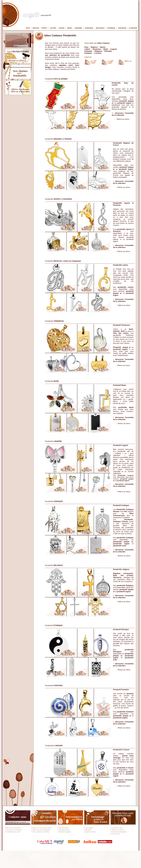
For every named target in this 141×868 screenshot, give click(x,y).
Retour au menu (123, 119)
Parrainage (89, 828)
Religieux (98, 51)
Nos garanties (64, 828)
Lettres (87, 49)
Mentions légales (65, 832)
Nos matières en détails (41, 832)
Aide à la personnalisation (42, 830)
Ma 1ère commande (13, 828)
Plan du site (116, 834)
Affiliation (88, 830)
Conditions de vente (13, 832)
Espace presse (90, 832)
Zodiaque (88, 51)
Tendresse (97, 49)
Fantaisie (88, 53)
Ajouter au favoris (118, 830)
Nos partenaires (65, 830)
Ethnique (108, 51)
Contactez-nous (117, 828)
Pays (87, 47)
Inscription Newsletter (119, 832)
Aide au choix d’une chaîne (42, 828)
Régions (94, 47)
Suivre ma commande (14, 830)
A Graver (98, 53)
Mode (106, 49)
